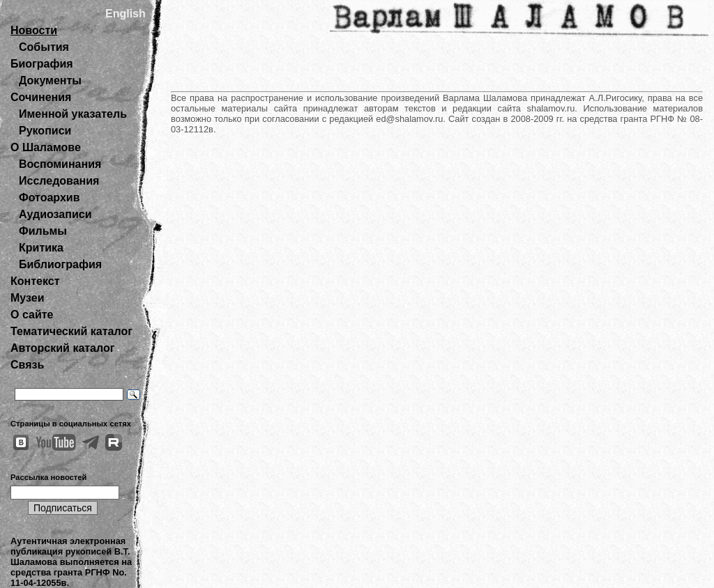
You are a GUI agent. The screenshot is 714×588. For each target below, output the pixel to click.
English (126, 14)
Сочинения (41, 97)
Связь (27, 365)
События (44, 47)
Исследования (59, 181)
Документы (50, 80)
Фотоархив (49, 198)
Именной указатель (73, 114)
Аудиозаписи (55, 214)
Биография (42, 64)
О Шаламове (46, 147)
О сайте (32, 315)
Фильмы (43, 231)
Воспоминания (60, 164)
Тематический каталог (71, 331)
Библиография (60, 264)
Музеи (28, 298)
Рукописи (45, 131)
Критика (41, 248)
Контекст (35, 281)
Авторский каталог (62, 348)
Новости (34, 30)
